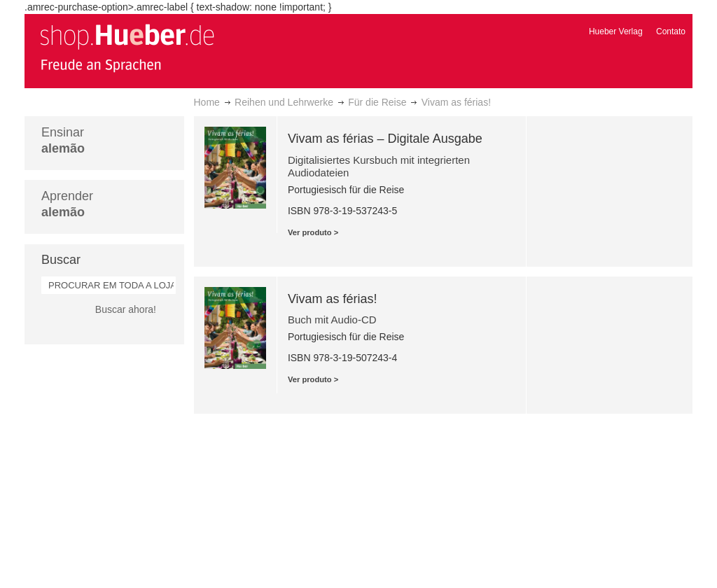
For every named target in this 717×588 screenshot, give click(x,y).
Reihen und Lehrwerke (284, 102)
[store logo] (127, 48)
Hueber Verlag (616, 31)
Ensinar (63, 140)
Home (207, 102)
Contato (671, 31)
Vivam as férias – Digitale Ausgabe (385, 139)
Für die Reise (377, 102)
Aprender (67, 204)
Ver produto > (313, 232)
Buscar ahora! (126, 309)
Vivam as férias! (333, 299)
